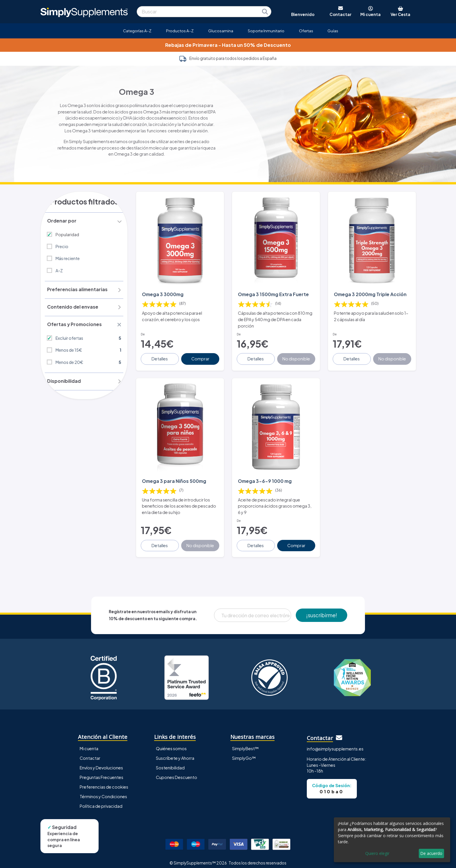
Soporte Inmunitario (266, 31)
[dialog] (392, 840)
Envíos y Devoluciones (101, 762)
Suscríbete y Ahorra (175, 753)
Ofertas (306, 31)
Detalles (160, 356)
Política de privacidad (101, 801)
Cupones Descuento (177, 772)
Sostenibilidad (170, 762)
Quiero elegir (377, 853)
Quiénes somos (171, 743)
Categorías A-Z (137, 31)
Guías (333, 31)
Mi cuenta (89, 743)
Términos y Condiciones (103, 791)
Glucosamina (221, 31)
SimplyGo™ (244, 753)
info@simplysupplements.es (335, 744)
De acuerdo (431, 853)
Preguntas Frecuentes (101, 772)
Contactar (90, 753)
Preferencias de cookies (104, 782)
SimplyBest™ (245, 743)
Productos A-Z (180, 31)
